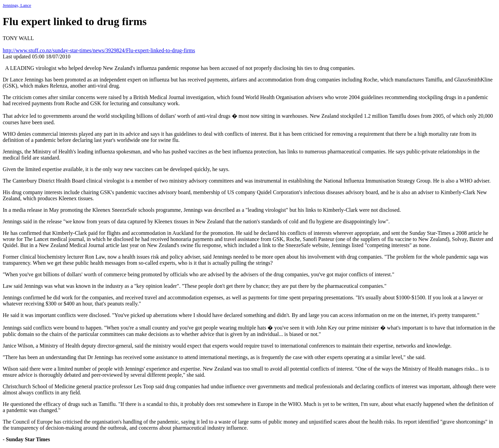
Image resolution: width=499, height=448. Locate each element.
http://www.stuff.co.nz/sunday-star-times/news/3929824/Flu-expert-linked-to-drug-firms (99, 50)
